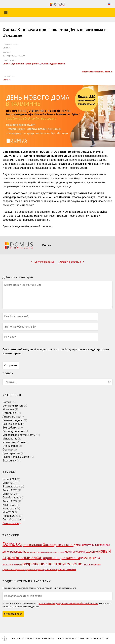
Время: (7, 53)
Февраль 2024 (11, 487)
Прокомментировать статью (97, 72)
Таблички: (8, 77)
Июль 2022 (9, 505)
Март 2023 (9, 494)
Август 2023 (10, 490)
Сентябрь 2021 (12, 520)
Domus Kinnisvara (13, 406)
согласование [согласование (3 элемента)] (92, 564)
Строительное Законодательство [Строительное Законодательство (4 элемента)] (46, 545)
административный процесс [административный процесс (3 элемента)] (92, 545)
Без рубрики (10, 428)
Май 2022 (8, 512)
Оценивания (17, 64)
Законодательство (14, 431)
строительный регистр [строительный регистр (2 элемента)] (35, 570)
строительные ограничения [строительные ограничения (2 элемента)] (14, 570)
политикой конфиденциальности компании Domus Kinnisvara (68, 603)
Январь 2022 (10, 516)
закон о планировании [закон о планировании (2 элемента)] (55, 552)
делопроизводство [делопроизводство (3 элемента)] (14, 552)
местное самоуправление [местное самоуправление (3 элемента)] (81, 552)
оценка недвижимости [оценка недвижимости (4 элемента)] (61, 558)
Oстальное (9, 413)
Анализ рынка (11, 417)
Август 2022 (10, 501)
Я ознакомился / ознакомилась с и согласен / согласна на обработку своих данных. (56, 605)
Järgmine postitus (70, 262)
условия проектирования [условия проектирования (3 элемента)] (60, 569)
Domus (6, 64)
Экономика (9, 461)
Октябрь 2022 (11, 498)
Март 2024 (9, 483)
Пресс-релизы (33, 64)
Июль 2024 (9, 479)
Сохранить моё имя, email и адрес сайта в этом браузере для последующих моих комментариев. (56, 351)
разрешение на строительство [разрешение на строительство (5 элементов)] (52, 564)
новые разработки (14, 442)
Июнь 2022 (9, 509)
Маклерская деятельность (19, 435)
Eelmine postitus (44, 262)
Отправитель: (10, 45)
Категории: (9, 61)
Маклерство (10, 439)
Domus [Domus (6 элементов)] (10, 544)
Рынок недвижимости (53, 64)
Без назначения (12, 424)
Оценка (7, 450)
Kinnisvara (8, 409)
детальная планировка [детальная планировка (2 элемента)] (36, 552)
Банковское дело (13, 420)
